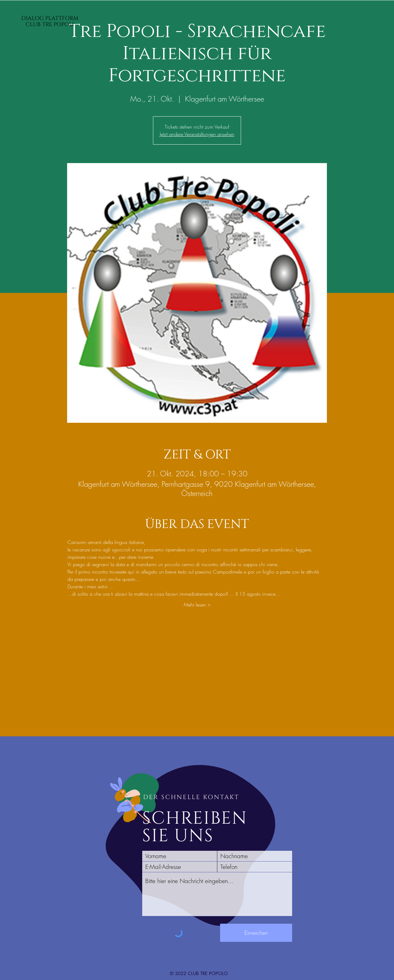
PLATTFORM (62, 18)
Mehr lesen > (197, 605)
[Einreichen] (256, 933)
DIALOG (33, 18)
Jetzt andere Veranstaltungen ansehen (197, 134)
